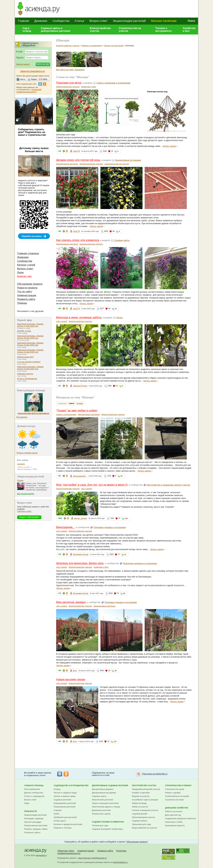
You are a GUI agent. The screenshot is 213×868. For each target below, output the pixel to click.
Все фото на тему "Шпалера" (71, 70)
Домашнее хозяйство (177, 808)
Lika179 (76, 151)
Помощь (22, 303)
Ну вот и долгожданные (27, 379)
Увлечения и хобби (174, 822)
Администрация (27, 295)
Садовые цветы (122, 240)
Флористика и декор (101, 814)
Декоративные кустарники (128, 160)
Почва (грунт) (60, 821)
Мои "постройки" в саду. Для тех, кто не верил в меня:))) (92, 485)
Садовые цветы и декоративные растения (56, 30)
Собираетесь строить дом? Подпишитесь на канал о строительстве (32, 132)
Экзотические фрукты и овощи (106, 807)
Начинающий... (80, 476)
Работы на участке (174, 811)
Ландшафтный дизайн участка (146, 789)
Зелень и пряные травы (65, 796)
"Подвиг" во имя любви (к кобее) (77, 411)
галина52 (21, 464)
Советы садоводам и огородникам (113, 83)
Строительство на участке (130, 30)
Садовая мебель (140, 821)
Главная (23, 21)
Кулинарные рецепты (175, 825)
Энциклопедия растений (129, 21)
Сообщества (61, 21)
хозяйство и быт (89, 87)
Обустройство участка (144, 786)
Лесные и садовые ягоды (65, 793)
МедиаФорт (41, 855)
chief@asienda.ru (99, 858)
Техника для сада (100, 825)
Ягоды (120, 318)
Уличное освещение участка (145, 810)
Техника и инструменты (163, 30)
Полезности (31, 811)
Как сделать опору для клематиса (78, 240)
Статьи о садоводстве (34, 796)
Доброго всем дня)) (25, 357)
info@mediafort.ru (120, 862)
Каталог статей (26, 265)
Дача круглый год (173, 815)
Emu (75, 671)
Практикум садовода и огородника (140, 563)
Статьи (79, 21)
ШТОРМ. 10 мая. (24, 331)
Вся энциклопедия (26, 494)
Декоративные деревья (103, 789)
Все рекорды (22, 417)
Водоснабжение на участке (144, 828)
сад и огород (62, 321)
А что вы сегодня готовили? (29, 362)
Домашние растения (101, 810)
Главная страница (28, 253)
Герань (20, 480)
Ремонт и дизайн (173, 793)
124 (126, 519)
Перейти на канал (32, 236)
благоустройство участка (68, 87)
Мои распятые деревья (71, 602)
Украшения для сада (142, 824)
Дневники (41, 21)
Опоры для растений (114, 46)
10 (116, 309)
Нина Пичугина (84, 858)
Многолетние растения (103, 800)
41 (125, 555)
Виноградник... (65, 527)
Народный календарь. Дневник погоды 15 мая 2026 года (30, 344)
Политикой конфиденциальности (29, 91)
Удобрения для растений (65, 817)
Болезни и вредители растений (68, 824)
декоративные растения (67, 164)
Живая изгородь (139, 803)
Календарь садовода (34, 818)
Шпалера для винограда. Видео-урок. (80, 563)
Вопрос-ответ (98, 21)
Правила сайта (26, 299)
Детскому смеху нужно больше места (34, 150)
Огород (57, 789)
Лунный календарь (33, 822)
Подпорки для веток (69, 83)
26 (124, 593)
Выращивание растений (65, 803)
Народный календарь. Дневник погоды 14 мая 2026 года (30, 351)
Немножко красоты (25, 374)
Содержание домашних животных (181, 818)
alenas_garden (81, 518)
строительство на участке (117, 164)
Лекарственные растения (36, 825)
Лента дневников (32, 789)
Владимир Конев (81, 554)
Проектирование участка (143, 817)
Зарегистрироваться (32, 71)
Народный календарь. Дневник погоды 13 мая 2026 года (30, 368)
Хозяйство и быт (189, 30)
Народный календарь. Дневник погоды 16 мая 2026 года (30, 337)
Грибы (57, 814)
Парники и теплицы (63, 828)
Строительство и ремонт (178, 786)
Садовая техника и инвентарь (108, 822)
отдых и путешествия (66, 415)
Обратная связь (66, 851)
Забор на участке (140, 807)
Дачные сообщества (33, 793)
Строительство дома (174, 789)
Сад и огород (27, 30)
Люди (20, 272)
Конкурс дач (24, 276)
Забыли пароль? (23, 64)
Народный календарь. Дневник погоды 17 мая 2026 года (30, 325)
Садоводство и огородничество (71, 786)
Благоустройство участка (100, 30)
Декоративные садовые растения (110, 786)
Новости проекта (27, 288)
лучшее (80, 403)
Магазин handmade (164, 21)
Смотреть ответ (24, 511)
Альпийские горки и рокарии (145, 800)
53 (122, 476)
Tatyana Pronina (80, 386)
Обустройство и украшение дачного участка (168, 485)
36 (115, 671)
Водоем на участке (141, 796)
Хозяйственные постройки (177, 796)
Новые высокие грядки (71, 679)
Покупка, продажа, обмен (36, 829)
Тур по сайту (25, 292)
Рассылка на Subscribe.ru (155, 774)
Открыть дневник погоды (27, 453)
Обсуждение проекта (30, 284)
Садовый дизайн (140, 814)
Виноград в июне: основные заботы (79, 317)
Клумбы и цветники (141, 793)
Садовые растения (62, 800)
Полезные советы (32, 833)
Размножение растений (64, 807)
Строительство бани (174, 800)
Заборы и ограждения (92, 46)
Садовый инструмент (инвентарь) (107, 829)
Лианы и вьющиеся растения (105, 803)
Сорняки (58, 810)
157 (115, 742)
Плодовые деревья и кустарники (110, 527)
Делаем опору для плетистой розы (78, 160)
